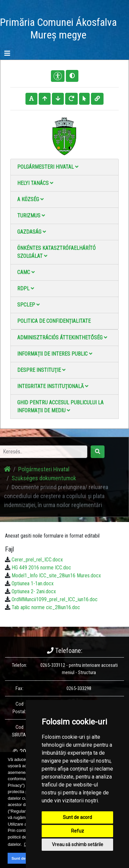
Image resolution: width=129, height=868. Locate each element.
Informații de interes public (55, 354)
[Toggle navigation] (7, 53)
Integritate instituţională (53, 386)
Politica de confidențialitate (54, 321)
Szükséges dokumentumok (44, 478)
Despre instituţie (41, 370)
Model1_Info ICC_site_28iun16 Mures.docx (56, 576)
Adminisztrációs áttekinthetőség (62, 338)
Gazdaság (32, 232)
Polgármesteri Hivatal (48, 167)
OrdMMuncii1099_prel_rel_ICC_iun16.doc (55, 599)
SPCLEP (28, 305)
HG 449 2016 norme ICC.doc (41, 568)
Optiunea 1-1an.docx (33, 583)
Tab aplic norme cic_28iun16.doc (46, 607)
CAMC (26, 272)
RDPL (26, 289)
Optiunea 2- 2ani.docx (34, 591)
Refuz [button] (78, 831)
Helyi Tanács (35, 183)
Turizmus (31, 216)
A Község (30, 199)
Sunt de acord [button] (24, 858)
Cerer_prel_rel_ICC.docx (37, 560)
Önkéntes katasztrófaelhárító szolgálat (56, 252)
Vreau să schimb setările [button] (78, 844)
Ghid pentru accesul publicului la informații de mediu (60, 406)
